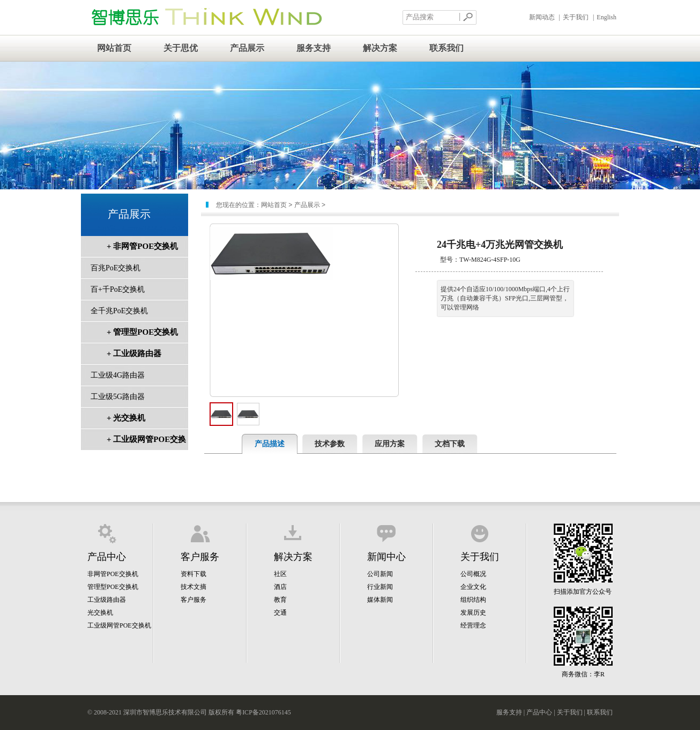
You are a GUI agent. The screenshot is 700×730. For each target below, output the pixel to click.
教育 (280, 600)
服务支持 (314, 48)
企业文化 (473, 587)
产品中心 (539, 712)
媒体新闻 (380, 600)
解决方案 (380, 48)
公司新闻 (380, 574)
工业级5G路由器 (118, 397)
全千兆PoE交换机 (119, 311)
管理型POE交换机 (113, 587)
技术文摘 (193, 587)
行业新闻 (380, 587)
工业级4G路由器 (118, 375)
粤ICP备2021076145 (263, 712)
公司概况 (473, 574)
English (606, 17)
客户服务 (193, 600)
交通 (280, 613)
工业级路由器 (107, 600)
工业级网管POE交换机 (119, 625)
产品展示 (247, 48)
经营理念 (473, 625)
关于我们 (576, 17)
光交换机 (100, 613)
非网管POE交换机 (113, 574)
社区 (280, 574)
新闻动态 (542, 17)
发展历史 (473, 613)
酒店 (280, 587)
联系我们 (446, 48)
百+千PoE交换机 (118, 289)
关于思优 (181, 48)
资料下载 (193, 574)
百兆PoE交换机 (116, 268)
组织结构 (473, 600)
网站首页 (114, 48)
